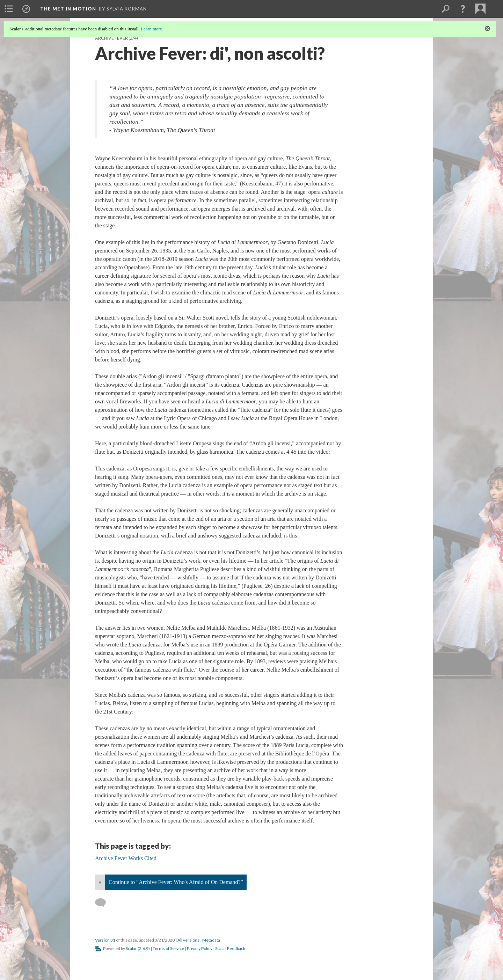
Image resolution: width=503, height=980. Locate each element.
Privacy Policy (200, 948)
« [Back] (100, 882)
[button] (463, 9)
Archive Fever (111, 38)
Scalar (131, 948)
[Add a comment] (104, 903)
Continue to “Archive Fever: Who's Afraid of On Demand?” (176, 882)
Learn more (151, 29)
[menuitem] (9, 9)
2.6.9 (144, 948)
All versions (188, 940)
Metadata (211, 940)
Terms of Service (168, 948)
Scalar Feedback (230, 948)
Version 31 (105, 940)
